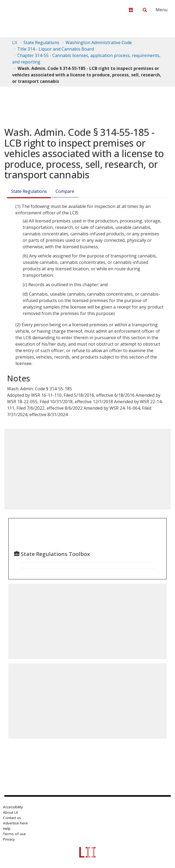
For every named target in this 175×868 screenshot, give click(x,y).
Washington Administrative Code (99, 42)
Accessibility (13, 807)
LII (15, 42)
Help (7, 828)
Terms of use (14, 834)
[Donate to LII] (131, 10)
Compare (65, 191)
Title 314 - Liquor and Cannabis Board (56, 49)
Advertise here (15, 823)
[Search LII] (145, 10)
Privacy (9, 839)
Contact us (12, 818)
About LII (10, 812)
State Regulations (41, 42)
